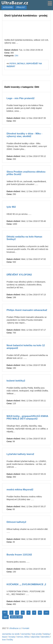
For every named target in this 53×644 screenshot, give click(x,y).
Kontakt (26, 628)
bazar (5, 637)
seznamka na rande (11, 634)
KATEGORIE (8, 7)
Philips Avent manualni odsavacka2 (27, 310)
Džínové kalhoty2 (16, 522)
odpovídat (35, 637)
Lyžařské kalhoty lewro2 (20, 454)
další (5, 617)
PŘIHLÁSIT (21, 7)
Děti (16, 56)
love (4, 640)
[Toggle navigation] (49, 3)
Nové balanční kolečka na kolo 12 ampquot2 (26, 347)
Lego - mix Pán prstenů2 (21, 98)
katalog (46, 634)
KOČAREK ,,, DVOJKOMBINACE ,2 (26, 584)
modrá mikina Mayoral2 (20, 490)
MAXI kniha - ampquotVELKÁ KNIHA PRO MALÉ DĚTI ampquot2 (27, 417)
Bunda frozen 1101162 (19, 555)
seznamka (26, 634)
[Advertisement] (26, 29)
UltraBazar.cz (15, 628)
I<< (5, 613)
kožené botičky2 (16, 381)
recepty (12, 637)
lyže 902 (11, 207)
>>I (46, 613)
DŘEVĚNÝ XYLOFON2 (19, 275)
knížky (10, 640)
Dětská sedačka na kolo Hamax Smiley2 (24, 238)
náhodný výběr (16, 617)
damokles (45, 637)
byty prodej (37, 634)
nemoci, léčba (23, 637)
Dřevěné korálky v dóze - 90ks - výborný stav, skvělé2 (24, 135)
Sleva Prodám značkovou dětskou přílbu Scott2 (26, 173)
